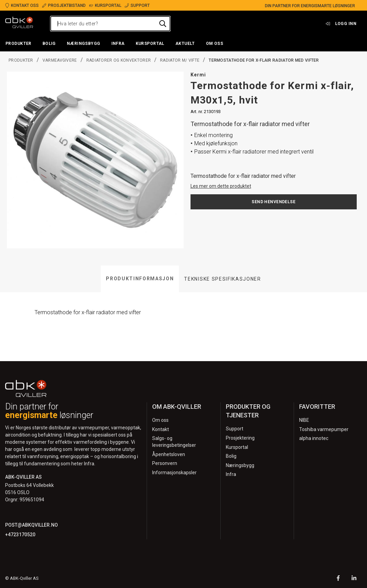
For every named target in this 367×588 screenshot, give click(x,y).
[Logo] (19, 24)
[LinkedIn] (354, 579)
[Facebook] (338, 579)
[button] (19, 44)
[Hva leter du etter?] (110, 24)
